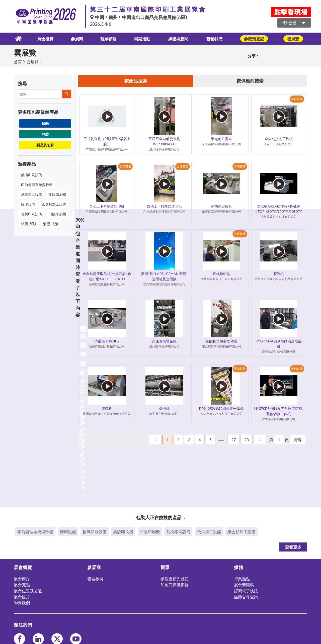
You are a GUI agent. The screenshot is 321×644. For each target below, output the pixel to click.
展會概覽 (41, 38)
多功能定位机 (221, 206)
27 (233, 440)
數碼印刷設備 (32, 174)
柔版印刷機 (57, 194)
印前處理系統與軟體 (37, 184)
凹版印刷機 (57, 213)
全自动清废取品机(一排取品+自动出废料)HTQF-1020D (107, 276)
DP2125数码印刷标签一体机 (221, 408)
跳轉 (297, 440)
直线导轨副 (221, 274)
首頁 (18, 61)
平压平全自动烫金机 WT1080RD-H (164, 141)
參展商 (74, 38)
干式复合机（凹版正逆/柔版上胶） (107, 141)
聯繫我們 (219, 38)
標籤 (45, 123)
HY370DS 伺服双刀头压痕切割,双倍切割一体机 (278, 411)
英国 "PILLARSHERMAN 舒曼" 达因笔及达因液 (164, 276)
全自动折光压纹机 (279, 139)
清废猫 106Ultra (107, 341)
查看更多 (293, 546)
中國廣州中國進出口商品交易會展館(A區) (138, 17)
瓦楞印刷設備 (32, 213)
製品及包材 (45, 145)
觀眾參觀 (108, 38)
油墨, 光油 (51, 223)
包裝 (45, 134)
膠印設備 (28, 204)
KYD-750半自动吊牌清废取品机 (279, 344)
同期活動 (143, 38)
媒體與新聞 (181, 38)
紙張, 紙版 (29, 223)
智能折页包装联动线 (221, 341)
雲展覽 (33, 61)
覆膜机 (107, 408)
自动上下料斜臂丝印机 (107, 206)
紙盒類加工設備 (54, 204)
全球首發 (297, 99)
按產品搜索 (136, 81)
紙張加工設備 (32, 194)
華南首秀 (240, 166)
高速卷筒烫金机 (164, 341)
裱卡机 (164, 408)
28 (247, 440)
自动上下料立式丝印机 (164, 206)
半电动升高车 (221, 139)
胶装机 (279, 274)
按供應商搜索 (250, 81)
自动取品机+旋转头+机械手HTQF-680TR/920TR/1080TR (279, 209)
